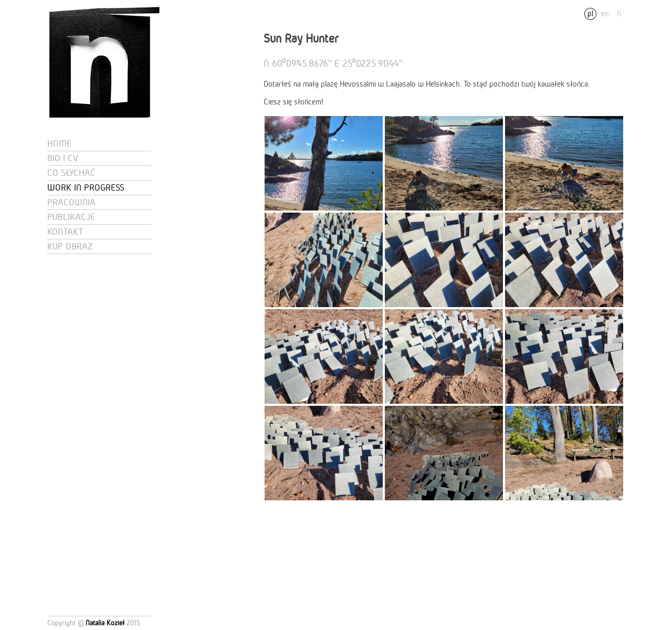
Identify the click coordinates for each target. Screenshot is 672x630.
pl (590, 14)
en (605, 14)
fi (619, 14)
